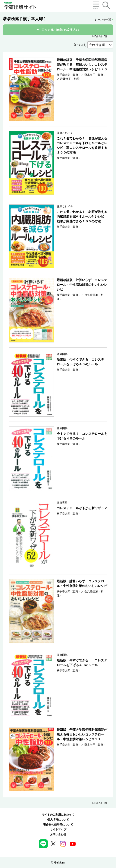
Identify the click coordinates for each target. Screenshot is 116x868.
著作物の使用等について (58, 825)
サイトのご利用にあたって (58, 815)
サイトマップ (58, 829)
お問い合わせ (58, 834)
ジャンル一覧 (104, 19)
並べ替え (80, 45)
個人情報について (58, 820)
